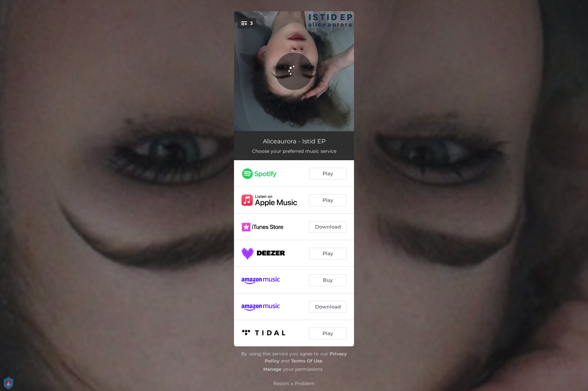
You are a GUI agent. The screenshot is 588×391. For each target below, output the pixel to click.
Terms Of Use (307, 361)
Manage (272, 369)
